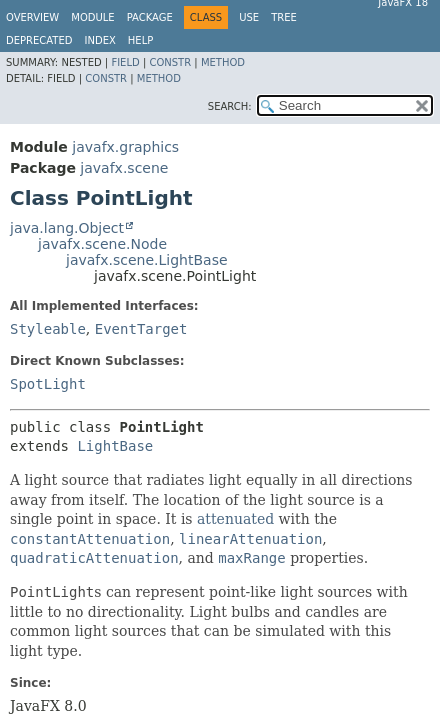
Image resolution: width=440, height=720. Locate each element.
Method (223, 62)
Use (249, 17)
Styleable (48, 329)
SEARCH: (230, 106)
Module (92, 17)
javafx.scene (124, 168)
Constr (170, 62)
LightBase (115, 446)
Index (100, 40)
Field (125, 62)
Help (140, 40)
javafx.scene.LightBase (147, 260)
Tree (284, 17)
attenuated (235, 519)
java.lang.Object (67, 228)
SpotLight (48, 384)
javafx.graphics (125, 147)
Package (150, 17)
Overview (32, 17)
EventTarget (141, 329)
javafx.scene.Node (102, 244)
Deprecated (39, 40)
